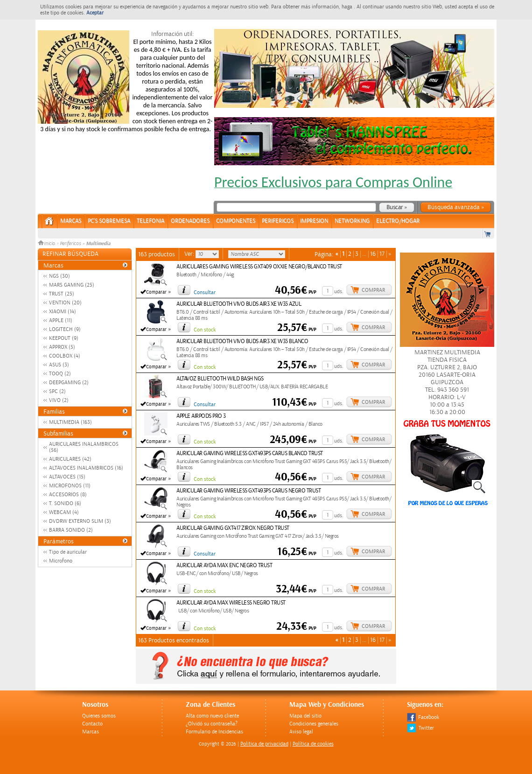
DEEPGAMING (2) (69, 383)
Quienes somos (99, 716)
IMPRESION (314, 221)
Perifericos (70, 244)
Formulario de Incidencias (214, 732)
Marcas (71, 221)
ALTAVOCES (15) (67, 477)
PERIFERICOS (278, 221)
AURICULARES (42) (70, 459)
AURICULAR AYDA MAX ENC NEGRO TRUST (224, 566)
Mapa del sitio (305, 716)
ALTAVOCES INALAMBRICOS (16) (86, 468)
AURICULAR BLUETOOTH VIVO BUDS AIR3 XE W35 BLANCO (242, 341)
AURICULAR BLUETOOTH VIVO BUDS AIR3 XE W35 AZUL (239, 304)
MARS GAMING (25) (72, 285)
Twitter (420, 728)
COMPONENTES (236, 221)
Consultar (205, 292)
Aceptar (95, 13)
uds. (339, 292)
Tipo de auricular (68, 552)
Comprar (373, 290)
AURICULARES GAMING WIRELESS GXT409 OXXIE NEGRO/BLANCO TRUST (259, 267)
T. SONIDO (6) (65, 503)
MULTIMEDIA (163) (70, 422)
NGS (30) (59, 276)
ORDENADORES (190, 221)
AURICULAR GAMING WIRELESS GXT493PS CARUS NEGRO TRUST (248, 491)
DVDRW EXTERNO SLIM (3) (80, 521)
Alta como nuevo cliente (212, 716)
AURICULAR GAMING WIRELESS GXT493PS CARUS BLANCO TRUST (250, 454)
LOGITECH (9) (65, 329)
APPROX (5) (62, 347)
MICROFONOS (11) (70, 486)
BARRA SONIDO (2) (71, 530)
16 (373, 254)
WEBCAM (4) (64, 512)
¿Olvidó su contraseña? (212, 724)
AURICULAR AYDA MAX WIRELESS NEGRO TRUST (231, 603)
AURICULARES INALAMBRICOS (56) (84, 447)
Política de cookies (313, 744)
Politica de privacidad (264, 744)
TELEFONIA (150, 221)
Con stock (205, 330)
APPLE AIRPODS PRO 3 (201, 416)
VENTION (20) (65, 303)
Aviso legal (301, 732)
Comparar (156, 292)
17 (382, 254)
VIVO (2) (59, 400)
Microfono (61, 561)
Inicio (47, 244)
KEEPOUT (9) (64, 338)
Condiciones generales (314, 724)
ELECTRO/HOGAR (398, 221)
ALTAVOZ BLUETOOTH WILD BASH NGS (220, 379)
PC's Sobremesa (109, 221)
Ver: (190, 254)
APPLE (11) (61, 320)
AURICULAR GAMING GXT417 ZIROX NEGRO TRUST (233, 528)
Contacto (92, 724)
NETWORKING (352, 221)
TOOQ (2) (60, 374)
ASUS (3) (59, 365)
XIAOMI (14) (63, 312)
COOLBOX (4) (65, 356)
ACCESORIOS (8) (68, 495)
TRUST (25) (62, 294)
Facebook (423, 717)
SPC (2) (57, 391)
